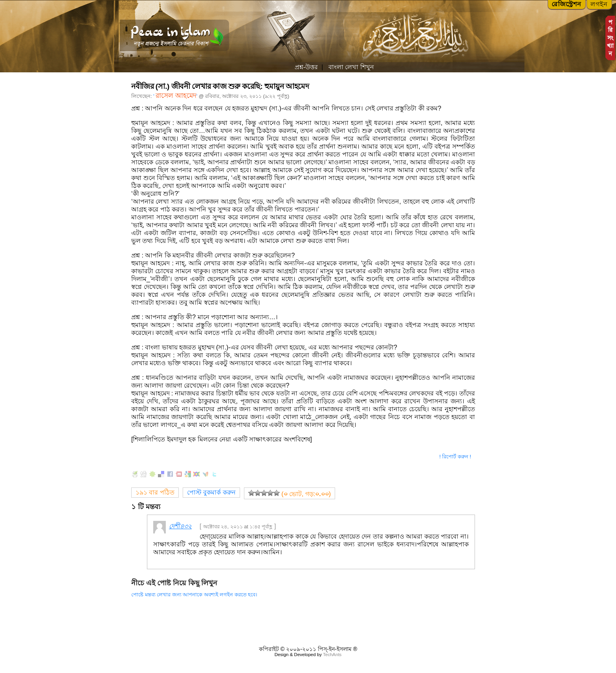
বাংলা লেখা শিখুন (350, 67)
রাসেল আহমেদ (176, 96)
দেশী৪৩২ (180, 526)
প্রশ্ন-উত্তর (306, 67)
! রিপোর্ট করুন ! (455, 457)
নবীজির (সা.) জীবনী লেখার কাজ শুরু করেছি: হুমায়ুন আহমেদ (220, 86)
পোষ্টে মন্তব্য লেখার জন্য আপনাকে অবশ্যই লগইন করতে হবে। (194, 595)
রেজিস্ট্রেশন (566, 4)
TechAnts (332, 655)
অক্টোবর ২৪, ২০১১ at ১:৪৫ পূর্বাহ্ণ (238, 527)
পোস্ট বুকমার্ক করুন (211, 492)
